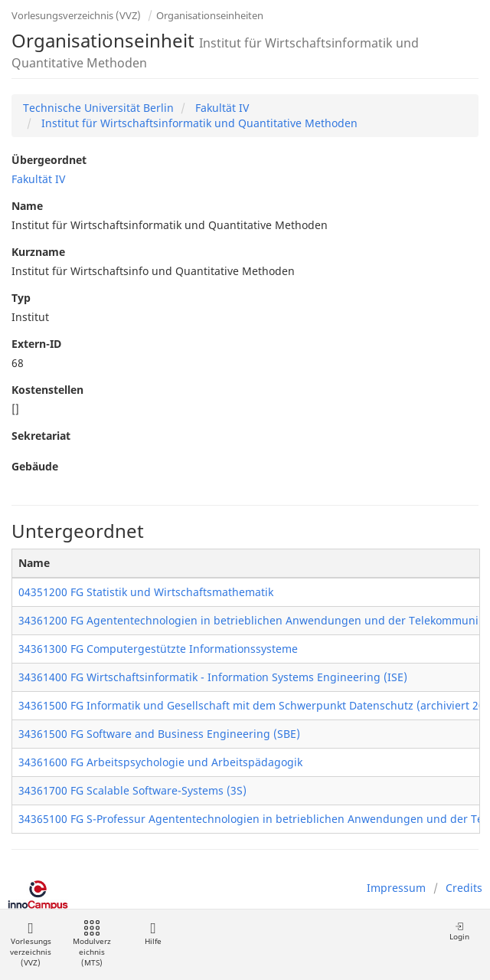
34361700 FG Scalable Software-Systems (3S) (132, 790)
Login (459, 931)
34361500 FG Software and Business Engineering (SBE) (159, 734)
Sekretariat (41, 436)
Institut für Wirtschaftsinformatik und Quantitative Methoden (198, 123)
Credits (464, 888)
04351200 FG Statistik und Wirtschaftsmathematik (146, 592)
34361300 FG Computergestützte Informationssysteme (158, 649)
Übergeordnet (49, 160)
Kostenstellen (47, 390)
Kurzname (38, 252)
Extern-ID (36, 344)
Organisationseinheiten (210, 15)
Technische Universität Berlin (98, 108)
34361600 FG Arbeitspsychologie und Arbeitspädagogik (160, 762)
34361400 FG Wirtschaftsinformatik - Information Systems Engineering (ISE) (213, 677)
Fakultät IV (220, 108)
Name (27, 206)
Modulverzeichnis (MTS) (92, 944)
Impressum (396, 888)
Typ (21, 298)
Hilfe (153, 934)
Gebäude (35, 466)
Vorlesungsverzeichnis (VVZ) (76, 15)
